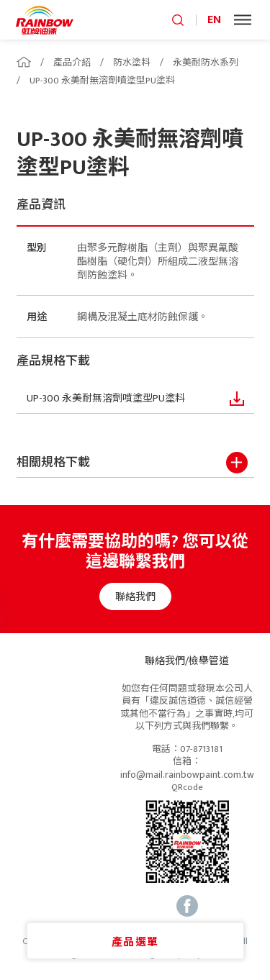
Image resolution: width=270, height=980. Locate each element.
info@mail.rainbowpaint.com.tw (187, 775)
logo (45, 20)
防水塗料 (132, 63)
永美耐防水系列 (206, 63)
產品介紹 (72, 63)
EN (214, 20)
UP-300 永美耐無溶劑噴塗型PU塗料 (102, 81)
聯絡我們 (135, 597)
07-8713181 (201, 750)
